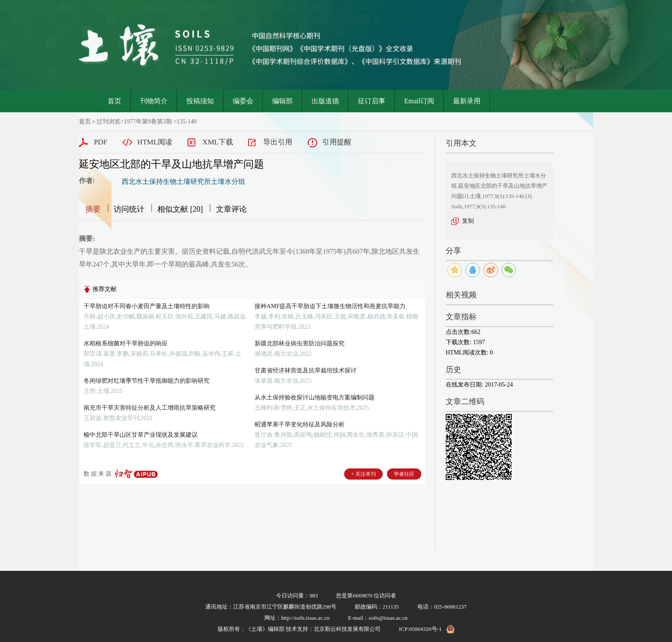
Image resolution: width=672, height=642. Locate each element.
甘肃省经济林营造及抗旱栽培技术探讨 (306, 370)
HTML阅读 (155, 142)
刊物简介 (154, 101)
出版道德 (325, 101)
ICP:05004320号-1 (420, 629)
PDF (100, 142)
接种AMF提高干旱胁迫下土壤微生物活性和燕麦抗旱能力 (330, 306)
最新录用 (467, 101)
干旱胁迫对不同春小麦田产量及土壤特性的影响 (147, 306)
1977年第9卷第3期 (148, 121)
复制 (468, 221)
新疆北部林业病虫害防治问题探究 (300, 343)
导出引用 (278, 142)
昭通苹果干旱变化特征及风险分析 (300, 424)
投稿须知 (200, 101)
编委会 (243, 101)
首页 (114, 101)
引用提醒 (337, 142)
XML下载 (218, 142)
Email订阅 (419, 101)
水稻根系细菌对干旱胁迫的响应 (126, 343)
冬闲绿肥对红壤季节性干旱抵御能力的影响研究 (147, 381)
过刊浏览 (108, 121)
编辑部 (282, 101)
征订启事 (372, 101)
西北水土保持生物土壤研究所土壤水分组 (183, 181)
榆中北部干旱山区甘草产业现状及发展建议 (141, 435)
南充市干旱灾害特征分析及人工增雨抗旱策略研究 (150, 408)
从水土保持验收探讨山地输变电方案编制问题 (315, 397)
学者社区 (404, 474)
